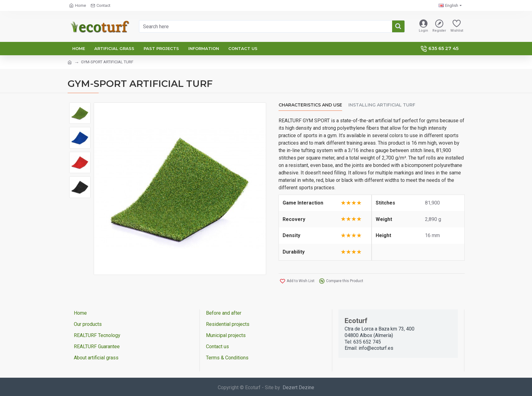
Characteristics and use (310, 105)
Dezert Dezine (298, 387)
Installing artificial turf (382, 105)
